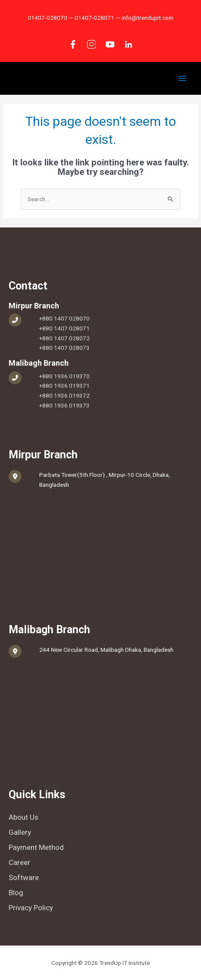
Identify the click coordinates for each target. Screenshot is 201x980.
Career (19, 862)
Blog (16, 893)
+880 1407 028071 (64, 328)
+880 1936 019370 (64, 376)
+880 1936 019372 (64, 395)
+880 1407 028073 (64, 348)
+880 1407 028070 (64, 318)
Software (24, 877)
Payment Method (36, 847)
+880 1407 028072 (64, 338)
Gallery (20, 832)
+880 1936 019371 (64, 386)
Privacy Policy (31, 908)
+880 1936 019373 (64, 405)
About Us (24, 817)
